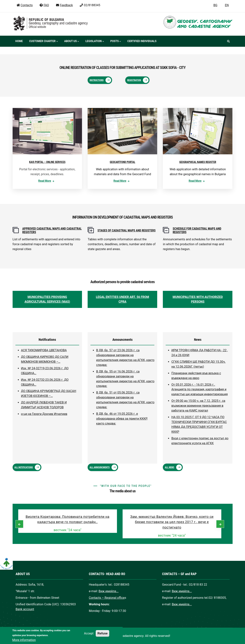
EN (227, 5)
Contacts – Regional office (107, 598)
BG (215, 5)
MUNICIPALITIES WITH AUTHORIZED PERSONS (198, 299)
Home (19, 41)
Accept (89, 637)
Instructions (97, 80)
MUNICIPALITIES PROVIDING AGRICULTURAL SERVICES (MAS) (47, 299)
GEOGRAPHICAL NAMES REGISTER (198, 162)
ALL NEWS (169, 467)
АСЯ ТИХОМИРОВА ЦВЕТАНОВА (44, 350)
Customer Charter (43, 41)
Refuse (102, 636)
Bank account (25, 609)
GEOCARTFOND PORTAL (122, 162)
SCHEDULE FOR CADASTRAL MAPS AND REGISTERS (197, 230)
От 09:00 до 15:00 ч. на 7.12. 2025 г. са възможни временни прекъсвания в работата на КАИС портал (198, 406)
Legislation (95, 41)
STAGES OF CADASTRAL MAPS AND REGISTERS (126, 230)
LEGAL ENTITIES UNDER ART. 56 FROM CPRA (122, 299)
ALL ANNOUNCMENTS (100, 467)
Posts (116, 41)
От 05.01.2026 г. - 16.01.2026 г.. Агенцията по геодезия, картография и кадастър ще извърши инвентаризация (199, 389)
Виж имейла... (108, 591)
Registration (134, 80)
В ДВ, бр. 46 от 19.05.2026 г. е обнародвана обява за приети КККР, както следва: (122, 419)
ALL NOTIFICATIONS (24, 467)
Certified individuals (142, 41)
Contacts (25, 5)
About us (72, 41)
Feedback (64, 5)
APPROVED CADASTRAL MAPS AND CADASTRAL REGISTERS (52, 230)
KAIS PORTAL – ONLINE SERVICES (47, 162)
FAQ (44, 5)
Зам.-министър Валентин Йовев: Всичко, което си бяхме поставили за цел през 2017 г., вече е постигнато (172, 522)
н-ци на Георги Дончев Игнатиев (44, 414)
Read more (45, 181)
